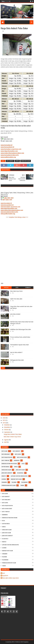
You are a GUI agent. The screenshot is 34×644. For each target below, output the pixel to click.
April (6, 442)
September (7, 432)
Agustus (7, 440)
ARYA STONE (15, 642)
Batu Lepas (18, 454)
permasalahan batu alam (9, 485)
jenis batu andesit (7, 473)
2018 (4, 423)
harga (17, 161)
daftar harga (5, 467)
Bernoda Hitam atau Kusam (9, 464)
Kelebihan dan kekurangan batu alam (21, 329)
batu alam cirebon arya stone (11, 578)
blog (23, 464)
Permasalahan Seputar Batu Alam (19, 345)
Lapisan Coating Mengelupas (19, 476)
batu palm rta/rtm (7, 457)
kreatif (4, 476)
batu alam (4, 451)
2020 (4, 418)
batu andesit (10, 161)
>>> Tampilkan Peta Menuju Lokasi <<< (17, 217)
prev (1, 283)
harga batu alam (26, 161)
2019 (4, 420)
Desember (7, 425)
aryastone (5, 576)
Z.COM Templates (24, 642)
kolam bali (20, 473)
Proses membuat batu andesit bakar (20, 337)
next (3, 283)
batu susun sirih (22, 457)
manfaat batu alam (16, 479)
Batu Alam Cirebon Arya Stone (12, 437)
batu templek (5, 461)
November (7, 427)
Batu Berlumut (6, 454)
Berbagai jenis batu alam (17, 360)
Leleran (4, 479)
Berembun (17, 461)
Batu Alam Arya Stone (16, 291)
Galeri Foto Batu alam (16, 299)
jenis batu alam (20, 470)
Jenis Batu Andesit (15, 314)
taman (22, 485)
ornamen (4, 482)
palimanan (24, 482)
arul (4, 573)
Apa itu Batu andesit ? (16, 352)
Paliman (14, 482)
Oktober (7, 430)
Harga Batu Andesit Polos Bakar (13, 434)
